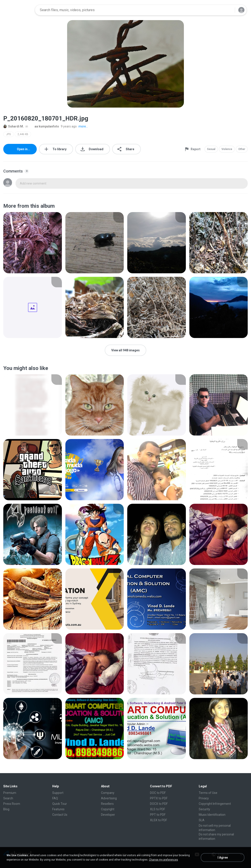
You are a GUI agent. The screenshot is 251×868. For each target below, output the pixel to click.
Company (108, 793)
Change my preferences (163, 860)
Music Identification (212, 815)
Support (58, 793)
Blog (6, 809)
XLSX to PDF (159, 820)
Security (204, 809)
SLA (202, 820)
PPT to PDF (158, 815)
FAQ (55, 798)
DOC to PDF (158, 793)
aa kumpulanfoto (44, 126)
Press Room (12, 804)
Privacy (204, 798)
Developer (108, 815)
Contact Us (60, 815)
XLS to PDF (158, 809)
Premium (10, 793)
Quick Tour (60, 804)
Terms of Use (208, 793)
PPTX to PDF (159, 798)
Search (8, 798)
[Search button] (229, 10)
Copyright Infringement (215, 804)
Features (58, 809)
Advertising (109, 798)
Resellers (107, 804)
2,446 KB (23, 134)
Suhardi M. (14, 126)
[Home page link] (18, 10)
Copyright (108, 809)
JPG (9, 134)
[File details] (33, 243)
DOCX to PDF (159, 804)
